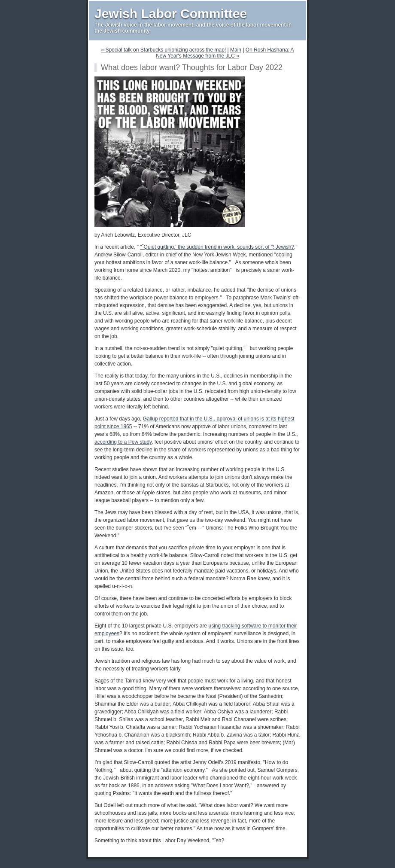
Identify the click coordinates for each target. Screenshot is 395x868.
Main (236, 50)
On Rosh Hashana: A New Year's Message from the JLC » (225, 53)
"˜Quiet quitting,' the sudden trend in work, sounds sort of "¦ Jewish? (217, 247)
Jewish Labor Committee (171, 14)
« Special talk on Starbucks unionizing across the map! (163, 50)
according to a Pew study (123, 442)
